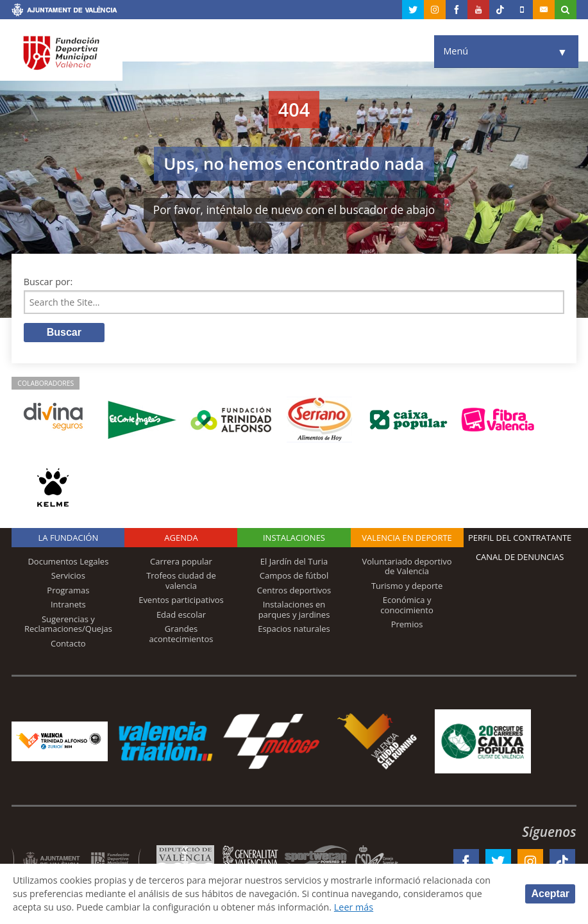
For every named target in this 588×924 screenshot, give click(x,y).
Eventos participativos (181, 600)
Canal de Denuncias (520, 557)
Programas (68, 590)
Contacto (68, 644)
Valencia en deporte (407, 538)
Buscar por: (48, 282)
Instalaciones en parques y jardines (294, 610)
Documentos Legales (68, 561)
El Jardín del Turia (294, 561)
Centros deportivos (294, 590)
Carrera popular (181, 561)
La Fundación (69, 538)
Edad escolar (181, 615)
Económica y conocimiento (407, 606)
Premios (407, 625)
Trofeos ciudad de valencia (181, 581)
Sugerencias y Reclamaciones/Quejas (68, 625)
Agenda (181, 538)
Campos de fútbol (294, 576)
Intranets (68, 605)
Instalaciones (294, 538)
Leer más (356, 907)
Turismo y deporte (407, 586)
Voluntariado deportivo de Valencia (407, 566)
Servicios (68, 576)
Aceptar (550, 894)
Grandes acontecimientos (181, 634)
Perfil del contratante (520, 538)
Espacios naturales (294, 629)
